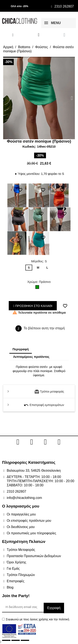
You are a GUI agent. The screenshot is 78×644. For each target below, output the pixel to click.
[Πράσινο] (38, 288)
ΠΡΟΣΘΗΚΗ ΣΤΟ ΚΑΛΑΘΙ (33, 306)
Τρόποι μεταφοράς (49, 392)
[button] (6, 98)
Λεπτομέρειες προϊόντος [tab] (31, 357)
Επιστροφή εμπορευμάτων (44, 405)
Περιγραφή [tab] (21, 349)
